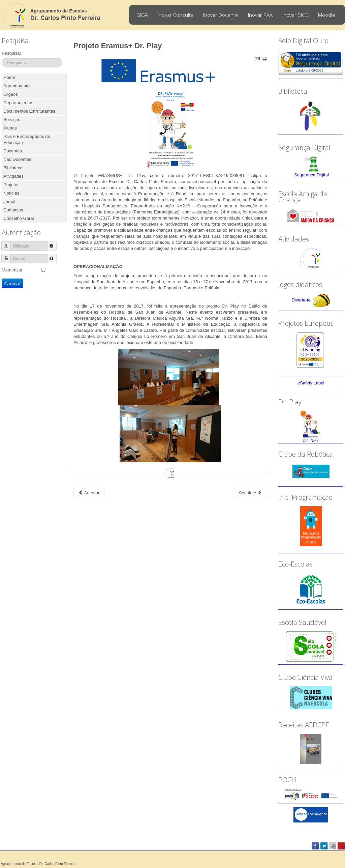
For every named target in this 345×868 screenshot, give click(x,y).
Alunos (10, 128)
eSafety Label (311, 383)
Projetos (11, 185)
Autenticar (12, 283)
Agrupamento (17, 86)
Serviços (12, 120)
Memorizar (12, 270)
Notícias (11, 193)
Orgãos (11, 94)
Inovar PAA (260, 15)
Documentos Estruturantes (29, 111)
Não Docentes (17, 159)
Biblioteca (13, 168)
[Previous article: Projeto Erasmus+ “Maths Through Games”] (89, 493)
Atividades (13, 176)
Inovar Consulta (176, 15)
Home (9, 77)
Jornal (9, 201)
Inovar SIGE (295, 15)
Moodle (327, 15)
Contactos (13, 210)
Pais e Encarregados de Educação (27, 139)
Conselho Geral (19, 218)
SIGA (143, 15)
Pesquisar (11, 53)
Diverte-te (301, 300)
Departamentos (18, 103)
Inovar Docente (221, 15)
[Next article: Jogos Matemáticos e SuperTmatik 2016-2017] (250, 493)
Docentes (13, 151)
